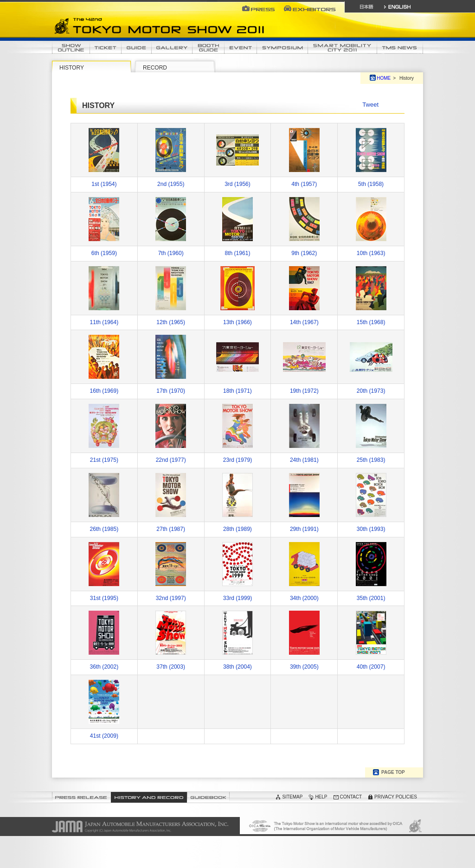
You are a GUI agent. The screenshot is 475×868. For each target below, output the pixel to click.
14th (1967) (304, 322)
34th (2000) (304, 598)
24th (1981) (304, 460)
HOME (384, 78)
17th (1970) (171, 391)
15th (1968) (371, 322)
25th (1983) (371, 460)
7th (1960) (171, 253)
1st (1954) (104, 184)
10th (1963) (371, 253)
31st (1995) (104, 598)
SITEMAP (292, 797)
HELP (321, 797)
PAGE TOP (393, 772)
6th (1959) (104, 253)
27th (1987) (171, 529)
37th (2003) (171, 667)
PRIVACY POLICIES (396, 797)
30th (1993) (371, 529)
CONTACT (351, 797)
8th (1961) (237, 253)
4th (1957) (304, 184)
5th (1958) (371, 184)
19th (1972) (304, 391)
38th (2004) (237, 667)
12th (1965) (171, 322)
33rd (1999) (237, 598)
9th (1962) (304, 253)
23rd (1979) (237, 460)
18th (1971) (237, 391)
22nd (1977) (171, 460)
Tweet (370, 105)
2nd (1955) (171, 184)
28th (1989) (237, 529)
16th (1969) (104, 391)
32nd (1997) (171, 598)
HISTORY (72, 68)
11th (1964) (104, 322)
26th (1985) (104, 529)
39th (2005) (304, 667)
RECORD (155, 68)
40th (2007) (371, 667)
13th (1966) (237, 322)
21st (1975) (104, 460)
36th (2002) (104, 667)
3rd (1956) (237, 184)
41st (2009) (104, 736)
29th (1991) (304, 529)
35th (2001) (371, 598)
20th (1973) (371, 391)
